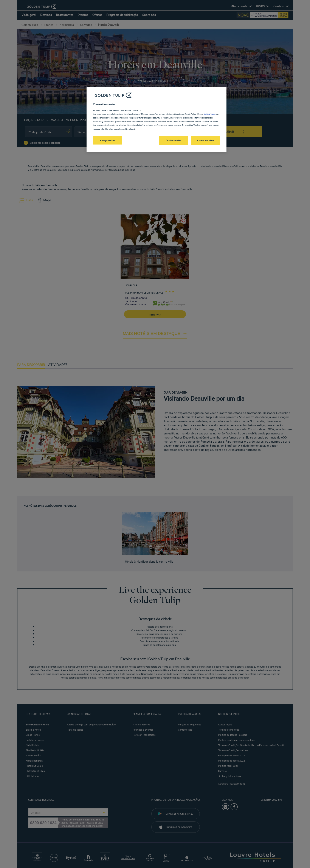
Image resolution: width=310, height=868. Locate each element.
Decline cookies (173, 140)
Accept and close (205, 140)
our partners (210, 114)
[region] (157, 120)
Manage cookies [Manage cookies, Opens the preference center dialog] (108, 140)
